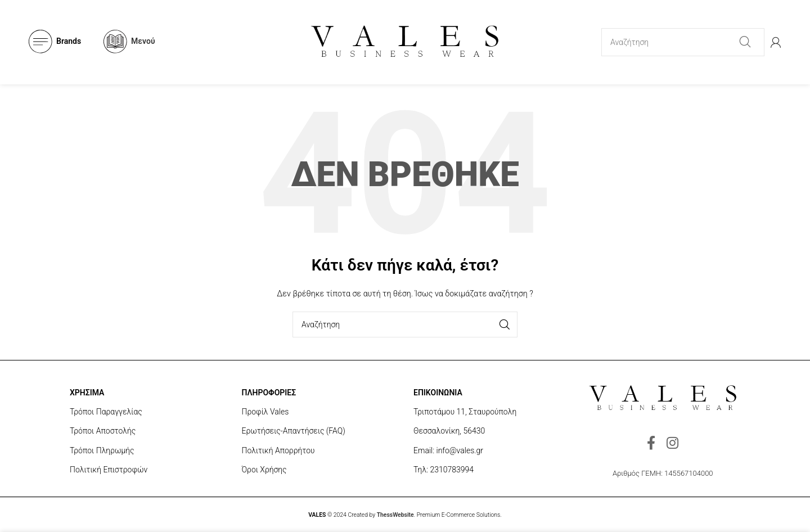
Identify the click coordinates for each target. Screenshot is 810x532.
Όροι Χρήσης (264, 470)
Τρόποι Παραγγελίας (106, 412)
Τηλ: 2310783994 (444, 470)
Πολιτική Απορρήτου (278, 450)
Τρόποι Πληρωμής (102, 450)
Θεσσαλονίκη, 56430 (449, 431)
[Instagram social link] (672, 444)
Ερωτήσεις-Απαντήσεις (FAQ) (294, 431)
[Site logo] (405, 41)
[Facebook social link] (651, 444)
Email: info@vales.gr (448, 450)
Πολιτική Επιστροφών (109, 470)
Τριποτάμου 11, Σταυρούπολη (465, 412)
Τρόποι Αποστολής (103, 431)
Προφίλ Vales (265, 412)
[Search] (683, 42)
